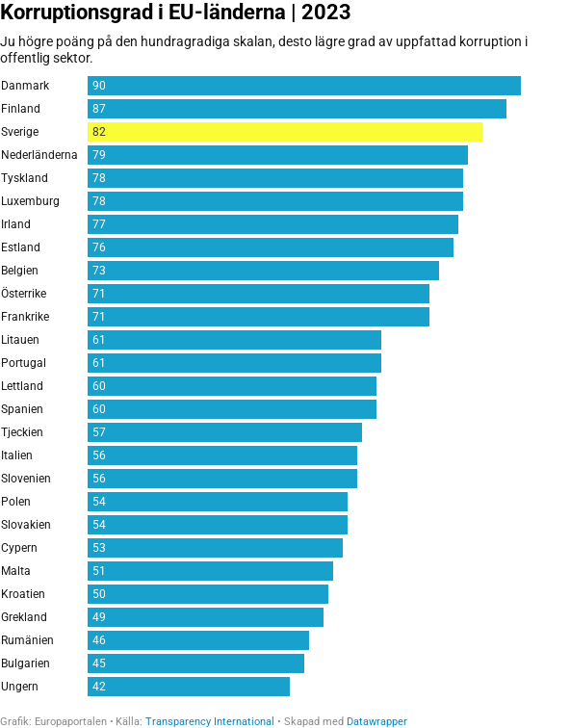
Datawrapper (377, 722)
